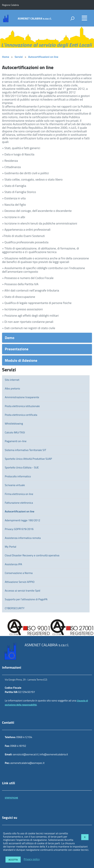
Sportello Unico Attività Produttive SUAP (28, 459)
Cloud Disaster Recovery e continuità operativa (32, 555)
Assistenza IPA (13, 564)
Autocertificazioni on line (43, 57)
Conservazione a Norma (19, 573)
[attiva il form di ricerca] (72, 18)
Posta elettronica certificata (21, 415)
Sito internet (12, 380)
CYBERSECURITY (15, 608)
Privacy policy (32, 859)
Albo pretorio (12, 388)
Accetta (13, 860)
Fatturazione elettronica (19, 503)
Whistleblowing (14, 423)
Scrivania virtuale (15, 485)
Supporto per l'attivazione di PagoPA (26, 599)
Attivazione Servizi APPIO (20, 582)
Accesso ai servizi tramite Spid (22, 591)
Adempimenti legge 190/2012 (22, 520)
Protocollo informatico (18, 476)
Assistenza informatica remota (23, 538)
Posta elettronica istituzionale (22, 406)
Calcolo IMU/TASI (15, 432)
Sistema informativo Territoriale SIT (25, 450)
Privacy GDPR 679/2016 (19, 529)
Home (6, 57)
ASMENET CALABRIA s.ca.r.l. (35, 18)
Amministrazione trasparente (22, 397)
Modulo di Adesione (21, 360)
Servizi (19, 57)
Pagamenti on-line (16, 441)
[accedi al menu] (84, 18)
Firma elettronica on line (19, 494)
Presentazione (17, 349)
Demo (10, 338)
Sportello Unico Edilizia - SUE (22, 467)
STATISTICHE (11, 798)
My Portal (11, 547)
